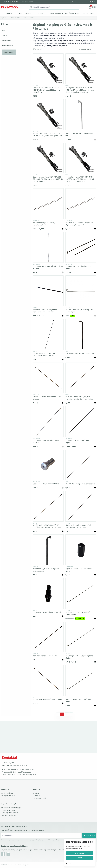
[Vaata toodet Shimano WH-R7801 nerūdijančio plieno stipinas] (48, 247)
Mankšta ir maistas (72, 13)
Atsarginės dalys (25, 13)
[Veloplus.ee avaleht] (10, 7)
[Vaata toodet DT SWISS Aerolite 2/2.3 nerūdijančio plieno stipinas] (81, 291)
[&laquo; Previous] (58, 714)
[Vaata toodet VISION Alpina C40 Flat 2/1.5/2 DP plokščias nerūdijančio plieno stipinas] (81, 378)
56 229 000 (17, 775)
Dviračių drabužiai (56, 13)
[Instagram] (8, 854)
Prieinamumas (8, 45)
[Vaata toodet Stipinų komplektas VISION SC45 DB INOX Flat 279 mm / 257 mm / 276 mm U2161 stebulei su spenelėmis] (81, 69)
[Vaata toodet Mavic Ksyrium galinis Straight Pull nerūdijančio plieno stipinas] (81, 506)
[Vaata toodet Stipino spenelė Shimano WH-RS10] (48, 465)
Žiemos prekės (88, 13)
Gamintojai (6, 40)
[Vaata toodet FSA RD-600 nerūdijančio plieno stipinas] (81, 334)
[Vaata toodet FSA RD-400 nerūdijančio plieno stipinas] (81, 465)
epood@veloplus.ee (27, 770)
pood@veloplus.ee (28, 2)
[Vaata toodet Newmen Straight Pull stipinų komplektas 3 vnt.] (48, 204)
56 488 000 (14, 772)
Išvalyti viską (9, 52)
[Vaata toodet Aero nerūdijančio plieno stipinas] (48, 637)
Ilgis (4, 30)
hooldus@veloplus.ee (29, 775)
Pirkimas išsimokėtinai (8, 815)
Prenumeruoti (89, 835)
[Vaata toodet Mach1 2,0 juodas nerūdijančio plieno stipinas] (81, 680)
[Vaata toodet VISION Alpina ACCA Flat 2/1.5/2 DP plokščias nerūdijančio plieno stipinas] (48, 506)
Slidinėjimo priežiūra (8, 796)
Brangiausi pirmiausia (85, 49)
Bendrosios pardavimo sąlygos (11, 808)
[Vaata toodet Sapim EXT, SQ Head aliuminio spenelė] (48, 593)
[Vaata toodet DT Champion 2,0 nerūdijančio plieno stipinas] (81, 637)
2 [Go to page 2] (67, 714)
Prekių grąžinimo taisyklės (10, 813)
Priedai (41, 13)
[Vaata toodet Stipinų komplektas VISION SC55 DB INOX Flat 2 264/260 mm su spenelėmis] (48, 115)
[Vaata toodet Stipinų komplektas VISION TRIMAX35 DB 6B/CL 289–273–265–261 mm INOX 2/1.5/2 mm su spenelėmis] (81, 158)
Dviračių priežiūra (78, 2)
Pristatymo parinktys (8, 810)
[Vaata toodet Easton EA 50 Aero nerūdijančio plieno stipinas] (48, 378)
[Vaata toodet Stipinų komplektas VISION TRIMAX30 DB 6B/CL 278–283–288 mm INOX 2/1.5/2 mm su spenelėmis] (48, 158)
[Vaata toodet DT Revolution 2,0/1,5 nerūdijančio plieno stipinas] (81, 593)
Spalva (5, 35)
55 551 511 (16, 770)
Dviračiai (9, 13)
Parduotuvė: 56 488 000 (11, 2)
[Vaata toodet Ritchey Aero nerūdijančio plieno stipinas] (48, 680)
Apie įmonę (36, 796)
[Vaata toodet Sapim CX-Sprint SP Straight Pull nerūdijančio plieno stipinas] (48, 291)
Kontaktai (36, 793)
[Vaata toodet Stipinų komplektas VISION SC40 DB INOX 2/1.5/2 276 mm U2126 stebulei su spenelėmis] (48, 69)
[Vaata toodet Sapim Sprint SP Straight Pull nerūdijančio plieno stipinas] (48, 334)
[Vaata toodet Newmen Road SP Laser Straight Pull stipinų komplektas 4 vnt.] (81, 204)
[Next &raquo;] (71, 714)
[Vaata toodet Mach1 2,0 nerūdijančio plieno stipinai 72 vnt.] (81, 115)
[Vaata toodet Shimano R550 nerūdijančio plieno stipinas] (48, 421)
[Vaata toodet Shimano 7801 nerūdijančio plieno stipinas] (81, 247)
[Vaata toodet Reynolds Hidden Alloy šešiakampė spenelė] (81, 550)
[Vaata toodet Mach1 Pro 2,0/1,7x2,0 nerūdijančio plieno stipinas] (48, 550)
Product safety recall (39, 798)
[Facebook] (3, 854)
